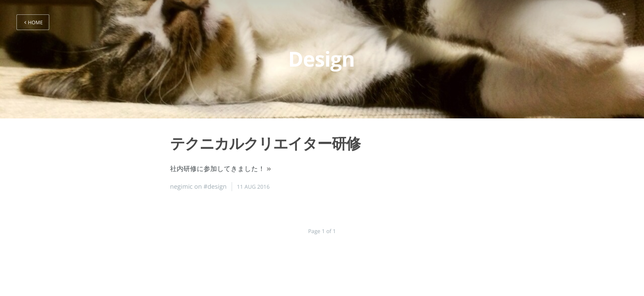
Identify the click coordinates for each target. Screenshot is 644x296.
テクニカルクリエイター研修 (265, 143)
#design (215, 187)
